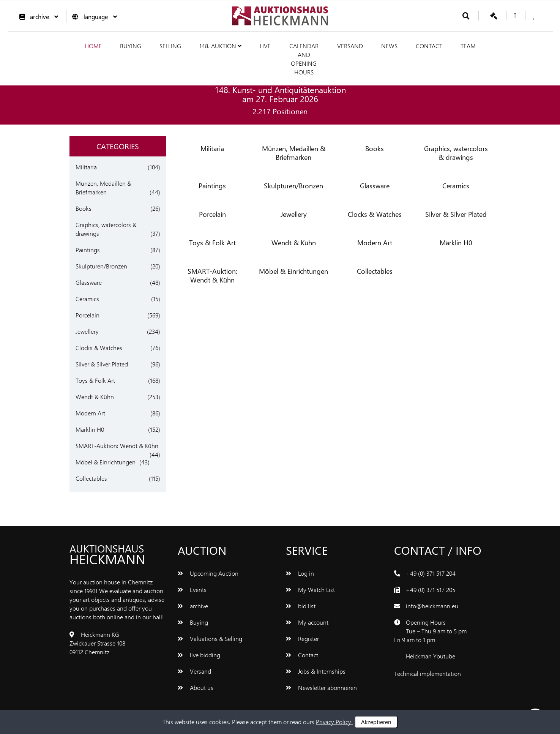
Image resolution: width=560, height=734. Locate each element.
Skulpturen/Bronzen (101, 266)
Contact (429, 46)
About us (196, 687)
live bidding (199, 655)
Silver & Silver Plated (102, 364)
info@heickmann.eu (432, 606)
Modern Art (90, 413)
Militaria (86, 167)
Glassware (89, 282)
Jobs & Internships (316, 671)
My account (307, 622)
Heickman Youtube (431, 656)
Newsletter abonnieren (321, 687)
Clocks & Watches (99, 348)
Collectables (91, 478)
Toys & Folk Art (95, 380)
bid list (301, 606)
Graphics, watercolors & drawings (456, 153)
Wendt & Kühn (95, 397)
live (265, 46)
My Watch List (310, 590)
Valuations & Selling (210, 639)
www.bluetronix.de (418, 682)
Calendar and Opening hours (304, 59)
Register (302, 639)
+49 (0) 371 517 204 (431, 573)
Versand (350, 46)
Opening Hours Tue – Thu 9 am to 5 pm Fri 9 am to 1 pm (430, 631)
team (468, 46)
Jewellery (87, 331)
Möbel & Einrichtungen (106, 462)
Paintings (88, 250)
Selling (170, 46)
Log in (300, 573)
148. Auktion (220, 46)
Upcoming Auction (208, 573)
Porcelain (88, 315)
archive (37, 17)
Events (192, 590)
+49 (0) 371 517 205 (431, 590)
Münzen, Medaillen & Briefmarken (294, 153)
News (389, 46)
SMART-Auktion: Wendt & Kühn (117, 446)
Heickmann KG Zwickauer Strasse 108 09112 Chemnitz (97, 643)
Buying (131, 46)
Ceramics (87, 299)
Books (84, 208)
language (93, 17)
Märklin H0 (90, 429)
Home (93, 46)
